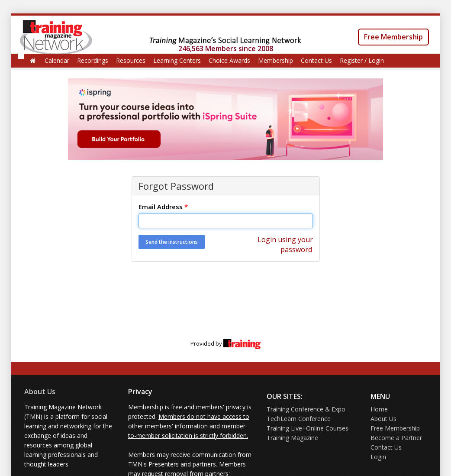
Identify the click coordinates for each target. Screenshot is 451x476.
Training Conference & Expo (306, 409)
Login (378, 457)
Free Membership (393, 37)
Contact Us (316, 60)
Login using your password (285, 244)
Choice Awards (229, 60)
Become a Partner (396, 438)
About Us (40, 392)
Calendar (57, 60)
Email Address (163, 207)
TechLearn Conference (299, 419)
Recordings (93, 60)
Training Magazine (292, 438)
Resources (131, 60)
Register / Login (362, 60)
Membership (275, 60)
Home (379, 409)
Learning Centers (177, 60)
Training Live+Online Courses (308, 428)
